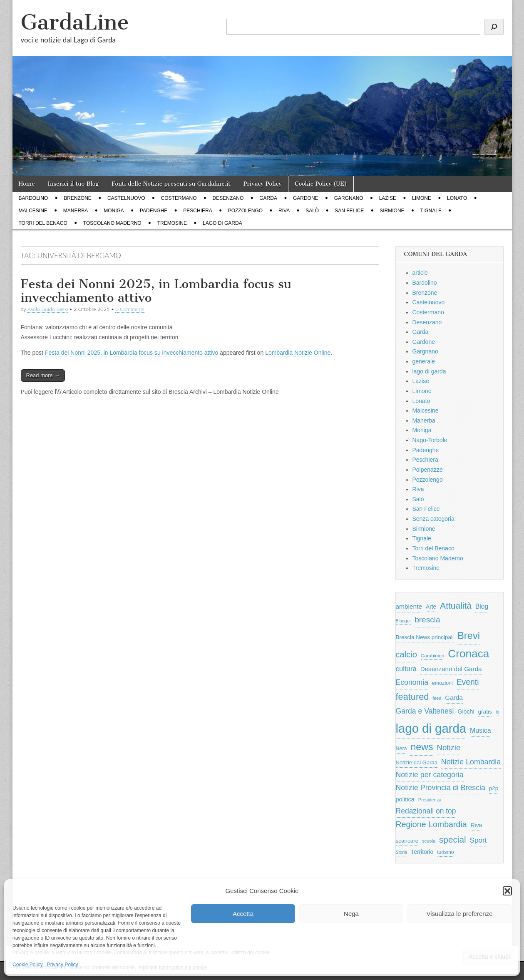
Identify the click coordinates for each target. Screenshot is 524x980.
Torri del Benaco (43, 223)
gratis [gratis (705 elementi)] (485, 712)
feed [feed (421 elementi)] (437, 698)
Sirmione (392, 211)
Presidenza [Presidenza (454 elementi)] (430, 800)
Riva (284, 211)
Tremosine (172, 223)
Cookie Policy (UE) (321, 184)
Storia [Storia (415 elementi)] (402, 852)
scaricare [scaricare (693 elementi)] (407, 841)
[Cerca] (494, 27)
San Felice (349, 211)
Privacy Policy (63, 965)
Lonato (457, 198)
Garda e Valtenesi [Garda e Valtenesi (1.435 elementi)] (425, 711)
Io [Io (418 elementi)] (498, 712)
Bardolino (34, 198)
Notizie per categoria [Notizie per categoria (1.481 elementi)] (430, 775)
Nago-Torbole (430, 440)
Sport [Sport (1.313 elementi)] (478, 840)
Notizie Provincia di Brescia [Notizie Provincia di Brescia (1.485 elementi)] (441, 788)
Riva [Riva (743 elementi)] (477, 825)
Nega (351, 914)
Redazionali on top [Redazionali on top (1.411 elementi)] (426, 811)
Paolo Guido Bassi (48, 309)
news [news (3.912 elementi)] (422, 747)
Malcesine (33, 211)
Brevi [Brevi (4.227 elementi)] (469, 636)
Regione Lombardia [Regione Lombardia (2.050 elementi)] (431, 824)
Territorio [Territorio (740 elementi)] (422, 852)
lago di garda (222, 223)
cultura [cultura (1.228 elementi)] (406, 669)
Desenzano (228, 198)
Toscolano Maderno (112, 223)
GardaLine (75, 22)
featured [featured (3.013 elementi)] (412, 697)
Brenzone (78, 198)
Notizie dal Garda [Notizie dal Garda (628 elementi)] (417, 762)
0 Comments (130, 309)
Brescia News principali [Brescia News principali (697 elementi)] (425, 637)
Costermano (179, 198)
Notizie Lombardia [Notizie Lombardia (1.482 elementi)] (471, 762)
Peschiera (197, 211)
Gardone (306, 198)
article (420, 273)
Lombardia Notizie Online (298, 353)
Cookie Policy (28, 965)
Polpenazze (428, 470)
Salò (312, 211)
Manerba (76, 211)
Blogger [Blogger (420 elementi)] (404, 621)
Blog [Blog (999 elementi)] (482, 606)
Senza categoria (433, 519)
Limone (422, 198)
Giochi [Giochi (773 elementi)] (466, 711)
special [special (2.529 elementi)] (453, 839)
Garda (268, 198)
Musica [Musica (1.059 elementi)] (481, 730)
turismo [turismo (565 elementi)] (445, 852)
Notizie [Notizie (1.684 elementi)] (449, 747)
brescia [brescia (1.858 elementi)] (427, 620)
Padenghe (154, 211)
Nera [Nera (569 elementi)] (401, 749)
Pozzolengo (245, 211)
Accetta (243, 914)
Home (27, 184)
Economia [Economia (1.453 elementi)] (412, 682)
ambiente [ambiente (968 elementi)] (409, 606)
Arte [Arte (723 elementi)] (431, 607)
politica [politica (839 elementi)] (405, 799)
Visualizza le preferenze (460, 914)
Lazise (388, 198)
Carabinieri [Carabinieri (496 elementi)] (433, 655)
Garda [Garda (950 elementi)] (454, 698)
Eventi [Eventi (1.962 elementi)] (468, 682)
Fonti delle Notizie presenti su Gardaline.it (171, 184)
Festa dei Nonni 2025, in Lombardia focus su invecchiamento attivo (156, 291)
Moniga (114, 211)
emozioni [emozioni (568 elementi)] (442, 683)
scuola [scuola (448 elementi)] (429, 841)
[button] (507, 891)
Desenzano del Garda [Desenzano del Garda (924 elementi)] (451, 669)
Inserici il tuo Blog (73, 184)
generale (424, 361)
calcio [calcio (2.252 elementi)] (406, 654)
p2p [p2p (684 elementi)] (494, 788)
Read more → (43, 375)
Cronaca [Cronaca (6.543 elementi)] (468, 654)
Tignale (431, 211)
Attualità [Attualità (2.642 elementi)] (456, 606)
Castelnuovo (126, 198)
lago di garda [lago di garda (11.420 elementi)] (431, 728)
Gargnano (349, 198)
